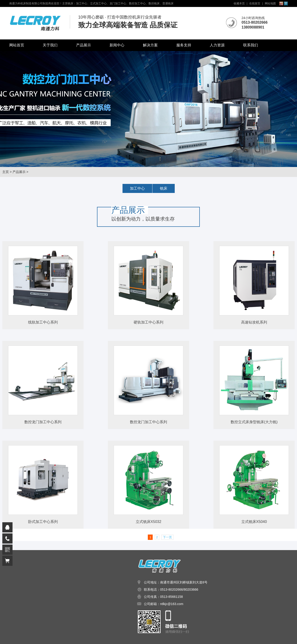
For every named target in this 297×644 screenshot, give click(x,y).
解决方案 (150, 45)
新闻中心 (117, 45)
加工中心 (137, 188)
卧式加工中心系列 (43, 522)
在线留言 (255, 3)
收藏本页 (239, 3)
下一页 (167, 537)
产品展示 (84, 45)
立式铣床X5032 (148, 522)
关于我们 (50, 45)
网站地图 (270, 3)
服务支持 (184, 45)
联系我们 (251, 45)
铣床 (164, 188)
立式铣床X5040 (254, 522)
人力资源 (217, 45)
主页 (6, 172)
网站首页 (17, 45)
